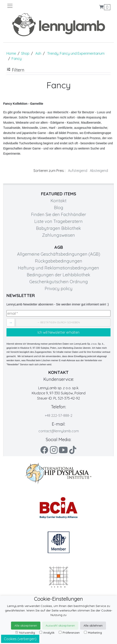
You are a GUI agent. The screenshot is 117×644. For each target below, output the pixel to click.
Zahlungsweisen (58, 235)
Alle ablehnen (93, 625)
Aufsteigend (78, 171)
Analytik (47, 633)
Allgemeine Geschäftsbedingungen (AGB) (59, 254)
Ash (38, 53)
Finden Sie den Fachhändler (59, 214)
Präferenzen (69, 633)
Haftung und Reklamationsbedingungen (58, 268)
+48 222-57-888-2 (58, 415)
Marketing (93, 633)
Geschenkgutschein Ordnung (59, 282)
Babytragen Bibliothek (58, 228)
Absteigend (99, 171)
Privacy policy (59, 289)
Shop (25, 53)
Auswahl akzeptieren (60, 625)
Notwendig (25, 633)
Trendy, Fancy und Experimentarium (76, 53)
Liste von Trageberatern (58, 221)
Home (11, 53)
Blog (59, 208)
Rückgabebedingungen (59, 261)
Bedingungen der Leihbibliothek (58, 275)
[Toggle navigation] (33, 6)
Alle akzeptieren (26, 625)
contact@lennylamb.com (59, 431)
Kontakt (58, 201)
